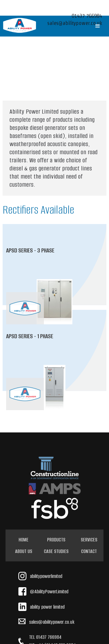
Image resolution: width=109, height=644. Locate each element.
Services (89, 540)
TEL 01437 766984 (45, 637)
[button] (98, 26)
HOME (24, 540)
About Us (24, 551)
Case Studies (56, 551)
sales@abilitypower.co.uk (52, 622)
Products (56, 540)
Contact (89, 551)
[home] (20, 25)
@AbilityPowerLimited (49, 592)
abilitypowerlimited (46, 576)
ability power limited (47, 607)
